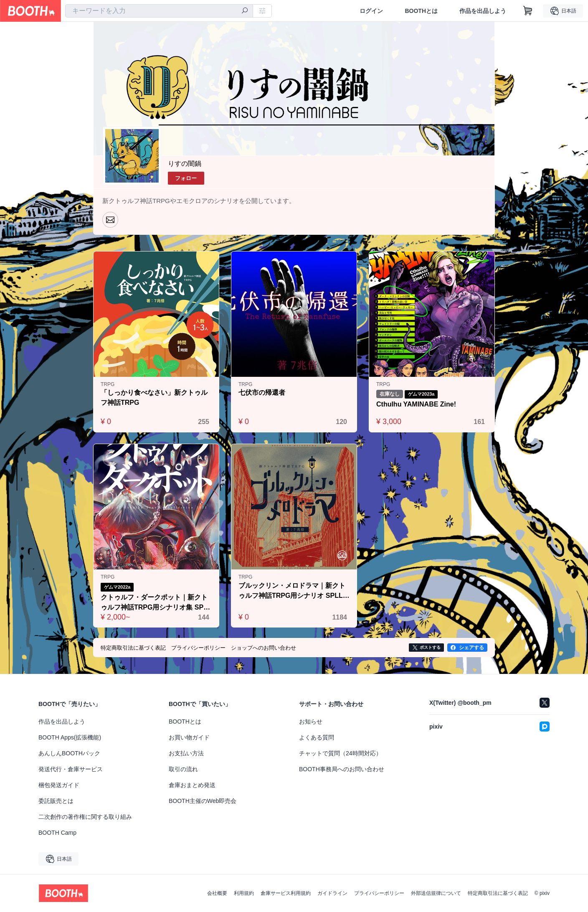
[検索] (245, 11)
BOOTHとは (421, 11)
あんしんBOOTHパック (69, 753)
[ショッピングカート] (528, 11)
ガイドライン (332, 893)
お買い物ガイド (189, 737)
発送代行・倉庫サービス (71, 769)
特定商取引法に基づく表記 (498, 893)
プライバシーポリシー (379, 893)
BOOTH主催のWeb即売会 (203, 801)
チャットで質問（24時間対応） (340, 753)
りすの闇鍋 (185, 164)
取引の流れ (183, 769)
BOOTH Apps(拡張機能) (70, 737)
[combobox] (159, 11)
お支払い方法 (186, 753)
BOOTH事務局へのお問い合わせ (342, 769)
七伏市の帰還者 (262, 392)
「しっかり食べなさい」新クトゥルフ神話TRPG (154, 398)
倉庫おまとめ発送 (192, 785)
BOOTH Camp (57, 833)
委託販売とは (56, 801)
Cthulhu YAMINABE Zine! (416, 404)
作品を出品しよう (483, 11)
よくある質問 (317, 737)
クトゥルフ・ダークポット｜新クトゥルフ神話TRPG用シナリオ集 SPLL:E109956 (154, 603)
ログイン (371, 11)
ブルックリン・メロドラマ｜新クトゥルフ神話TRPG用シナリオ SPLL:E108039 (294, 591)
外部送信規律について (436, 893)
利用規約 (244, 893)
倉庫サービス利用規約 (286, 893)
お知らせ (311, 721)
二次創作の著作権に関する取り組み (85, 817)
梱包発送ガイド (59, 785)
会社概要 (217, 893)
